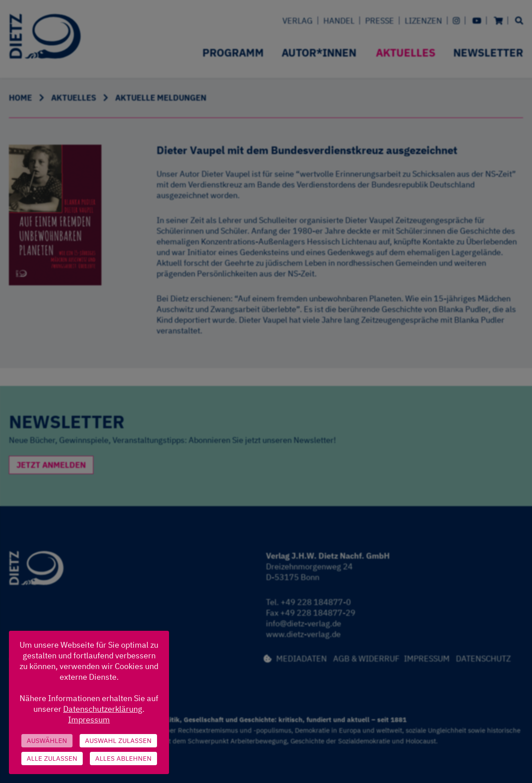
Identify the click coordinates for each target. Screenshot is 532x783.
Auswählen (47, 740)
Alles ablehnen (123, 758)
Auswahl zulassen (118, 740)
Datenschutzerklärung (103, 709)
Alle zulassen (52, 758)
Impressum (89, 720)
